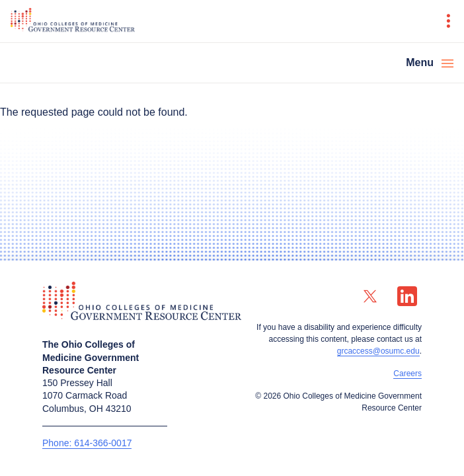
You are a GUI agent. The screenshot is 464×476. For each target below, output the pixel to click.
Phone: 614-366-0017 (87, 443)
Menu (420, 62)
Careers (407, 374)
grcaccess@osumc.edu (378, 351)
